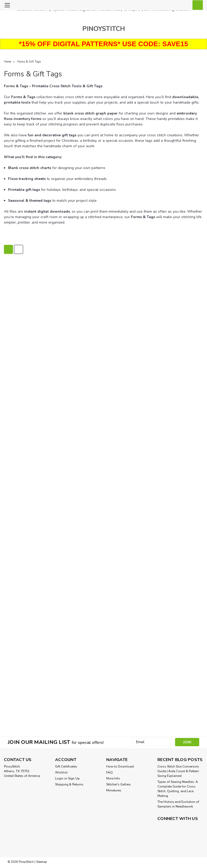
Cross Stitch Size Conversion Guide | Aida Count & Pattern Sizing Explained (178, 771)
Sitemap (41, 862)
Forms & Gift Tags (29, 62)
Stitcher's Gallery (118, 784)
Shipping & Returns (69, 784)
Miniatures (114, 790)
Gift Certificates (66, 766)
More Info (113, 778)
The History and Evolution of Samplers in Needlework (178, 804)
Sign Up (74, 778)
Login (59, 778)
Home (8, 62)
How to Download (120, 766)
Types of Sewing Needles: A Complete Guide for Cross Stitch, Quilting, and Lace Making (178, 789)
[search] (173, 5)
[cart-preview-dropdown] (196, 5)
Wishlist (61, 772)
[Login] (185, 5)
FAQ (109, 772)
